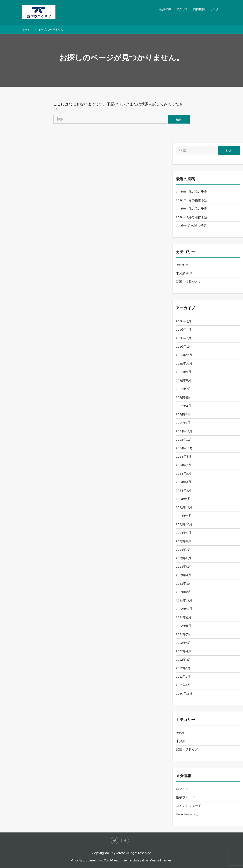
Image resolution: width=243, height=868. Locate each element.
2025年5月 (183, 397)
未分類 (181, 273)
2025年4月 (184, 406)
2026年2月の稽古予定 (192, 217)
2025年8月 (184, 380)
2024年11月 (184, 440)
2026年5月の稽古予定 (192, 192)
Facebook (125, 840)
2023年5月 (183, 567)
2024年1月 (183, 499)
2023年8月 (184, 541)
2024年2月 (184, 490)
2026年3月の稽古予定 (192, 209)
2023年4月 (184, 575)
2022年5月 (183, 643)
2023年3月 (183, 583)
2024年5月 (184, 473)
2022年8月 (184, 626)
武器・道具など (187, 282)
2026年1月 (183, 347)
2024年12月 (184, 431)
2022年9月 (184, 617)
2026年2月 (184, 338)
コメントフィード (189, 806)
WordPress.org (187, 814)
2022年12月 (184, 600)
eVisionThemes (160, 860)
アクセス (182, 9)
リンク (214, 9)
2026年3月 (184, 330)
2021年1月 (183, 685)
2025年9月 (184, 372)
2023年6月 (184, 558)
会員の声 (165, 9)
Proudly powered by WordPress (95, 860)
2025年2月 (183, 414)
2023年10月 (184, 524)
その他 (181, 265)
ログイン (182, 789)
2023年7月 (183, 550)
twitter (115, 840)
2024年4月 (184, 482)
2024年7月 (184, 465)
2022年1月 (183, 668)
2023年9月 (184, 533)
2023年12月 (184, 507)
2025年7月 (183, 389)
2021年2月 (183, 677)
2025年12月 (184, 355)
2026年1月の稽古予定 (191, 226)
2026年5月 (184, 321)
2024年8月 (184, 457)
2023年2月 (183, 592)
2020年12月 (184, 693)
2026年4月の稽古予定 (192, 200)
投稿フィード (185, 797)
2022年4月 (184, 651)
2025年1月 (183, 423)
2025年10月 (184, 363)
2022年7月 (183, 634)
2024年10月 (184, 448)
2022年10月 (184, 609)
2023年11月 (184, 516)
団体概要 (199, 9)
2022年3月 (183, 660)
